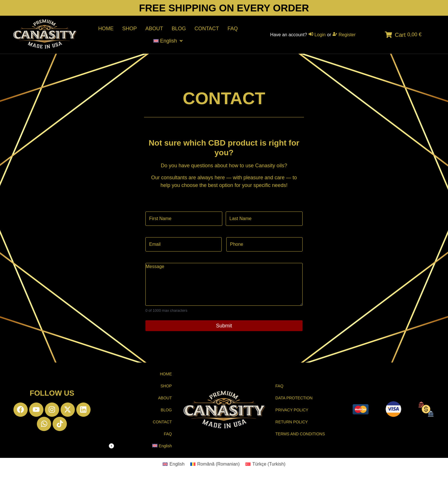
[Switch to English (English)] (174, 464)
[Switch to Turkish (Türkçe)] (265, 464)
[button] (140, 446)
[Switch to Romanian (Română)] (215, 464)
